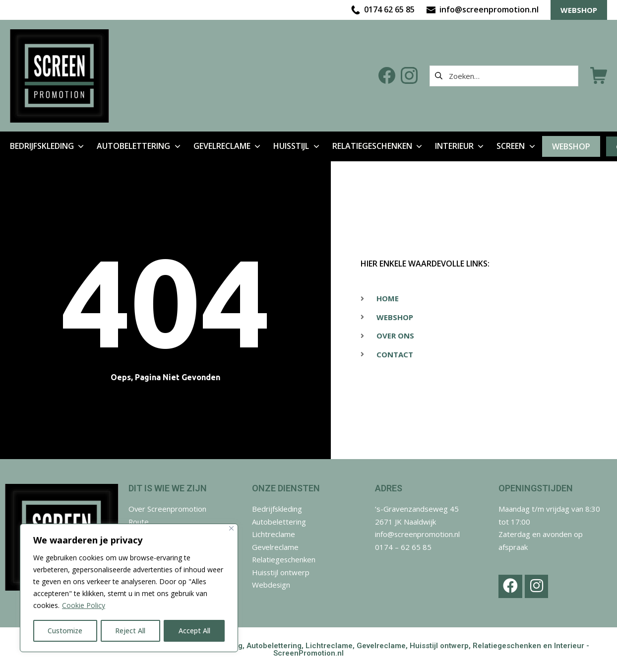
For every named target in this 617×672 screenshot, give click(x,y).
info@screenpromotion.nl (418, 534)
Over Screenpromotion (168, 509)
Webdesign (271, 585)
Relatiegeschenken (284, 559)
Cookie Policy (84, 606)
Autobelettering (279, 522)
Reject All (131, 631)
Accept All (194, 631)
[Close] (231, 529)
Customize (65, 631)
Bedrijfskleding (277, 509)
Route (139, 522)
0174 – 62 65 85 (403, 547)
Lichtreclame (274, 534)
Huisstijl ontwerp (281, 572)
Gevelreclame (276, 547)
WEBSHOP (579, 10)
